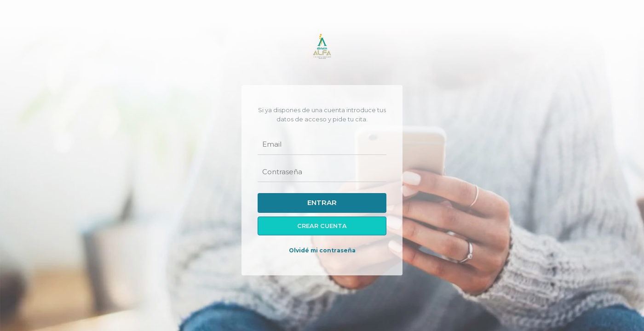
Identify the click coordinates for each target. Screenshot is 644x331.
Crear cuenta (322, 226)
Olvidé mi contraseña (322, 250)
